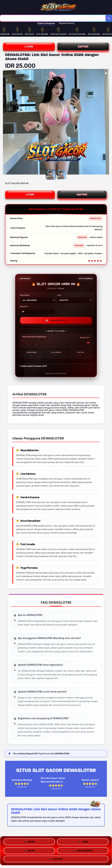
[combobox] (53, 18)
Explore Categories (46, 23)
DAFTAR (83, 47)
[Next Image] (107, 122)
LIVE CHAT (56, 858)
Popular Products (67, 23)
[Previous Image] (5, 122)
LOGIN (29, 47)
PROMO (29, 842)
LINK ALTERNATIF (83, 850)
